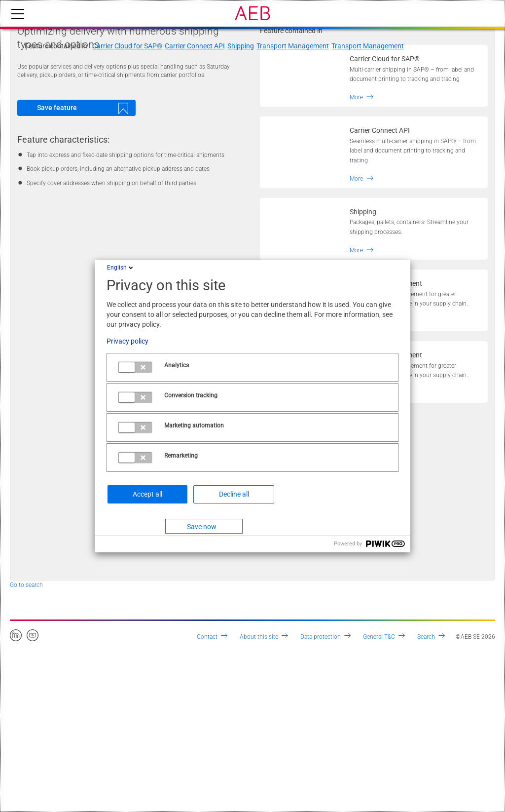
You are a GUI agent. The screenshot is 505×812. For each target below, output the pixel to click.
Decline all (234, 494)
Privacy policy (127, 341)
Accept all (147, 494)
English (121, 268)
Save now (202, 527)
